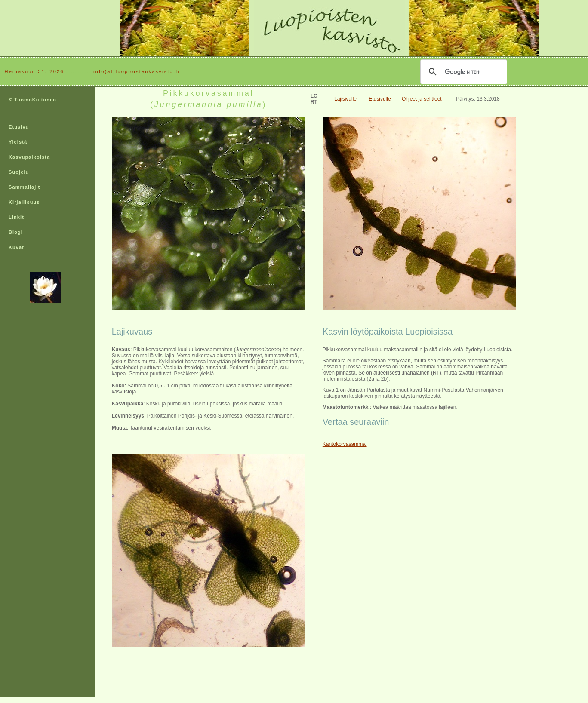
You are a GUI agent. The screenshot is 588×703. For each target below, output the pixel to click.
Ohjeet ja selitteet (422, 99)
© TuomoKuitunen (32, 100)
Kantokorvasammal (345, 444)
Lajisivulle (345, 99)
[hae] (462, 72)
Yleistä (18, 142)
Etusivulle (380, 99)
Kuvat (16, 247)
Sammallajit (24, 187)
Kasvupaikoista (29, 157)
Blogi (16, 232)
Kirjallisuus (24, 202)
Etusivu (19, 127)
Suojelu (19, 172)
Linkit (16, 217)
